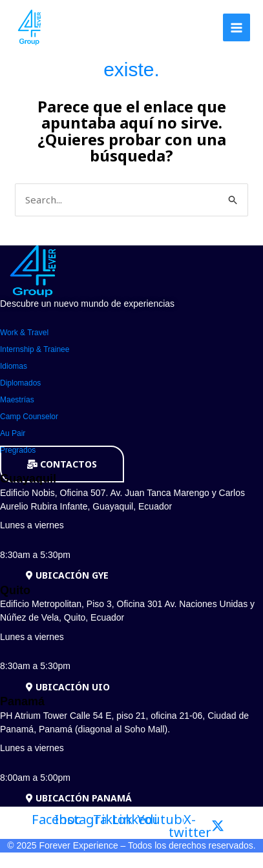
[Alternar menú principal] (237, 27)
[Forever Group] (31, 27)
